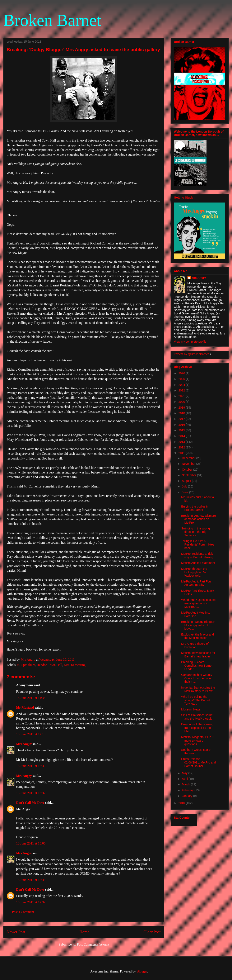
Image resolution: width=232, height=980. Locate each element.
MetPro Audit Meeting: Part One (196, 614)
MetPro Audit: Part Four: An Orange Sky (197, 583)
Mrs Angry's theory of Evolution (195, 645)
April (185, 779)
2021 (182, 396)
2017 (182, 419)
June (185, 492)
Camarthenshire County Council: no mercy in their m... (197, 678)
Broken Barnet (52, 20)
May (185, 773)
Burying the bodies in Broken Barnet (195, 508)
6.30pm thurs (26, 665)
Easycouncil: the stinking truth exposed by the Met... (197, 728)
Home (84, 932)
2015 (182, 430)
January (187, 796)
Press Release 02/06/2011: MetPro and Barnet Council (198, 762)
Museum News (191, 709)
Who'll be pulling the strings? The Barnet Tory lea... (196, 700)
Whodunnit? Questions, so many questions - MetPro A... (198, 603)
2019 (182, 408)
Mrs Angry (24, 744)
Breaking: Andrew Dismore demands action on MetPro (199, 519)
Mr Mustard (25, 707)
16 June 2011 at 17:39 (31, 902)
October (187, 470)
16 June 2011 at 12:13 (31, 734)
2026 (182, 373)
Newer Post (16, 932)
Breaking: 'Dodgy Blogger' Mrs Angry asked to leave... (198, 625)
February (188, 790)
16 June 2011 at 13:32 (31, 793)
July (185, 486)
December (189, 458)
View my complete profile (190, 342)
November (189, 464)
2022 (182, 390)
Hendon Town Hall (50, 665)
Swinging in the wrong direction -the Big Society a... (196, 532)
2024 (182, 385)
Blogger (142, 971)
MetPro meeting (75, 665)
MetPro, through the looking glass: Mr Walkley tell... (194, 572)
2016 (182, 425)
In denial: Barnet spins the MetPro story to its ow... (198, 689)
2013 (182, 442)
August (187, 481)
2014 (182, 436)
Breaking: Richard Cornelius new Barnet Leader (197, 666)
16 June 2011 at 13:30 (31, 766)
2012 (182, 447)
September (189, 475)
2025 (182, 379)
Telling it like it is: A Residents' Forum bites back (198, 544)
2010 (182, 803)
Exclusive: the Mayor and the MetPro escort (198, 636)
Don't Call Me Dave (30, 803)
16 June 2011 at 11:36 (31, 698)
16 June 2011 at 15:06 (31, 843)
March (186, 784)
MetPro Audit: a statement (198, 563)
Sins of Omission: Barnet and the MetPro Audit (197, 717)
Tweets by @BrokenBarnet (191, 354)
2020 (182, 402)
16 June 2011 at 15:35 (31, 880)
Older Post (152, 932)
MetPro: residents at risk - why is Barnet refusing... (198, 555)
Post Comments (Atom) (93, 944)
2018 (182, 413)
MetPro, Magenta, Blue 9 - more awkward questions (198, 741)
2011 (182, 453)
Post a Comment (23, 912)
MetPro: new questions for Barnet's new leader (198, 655)
